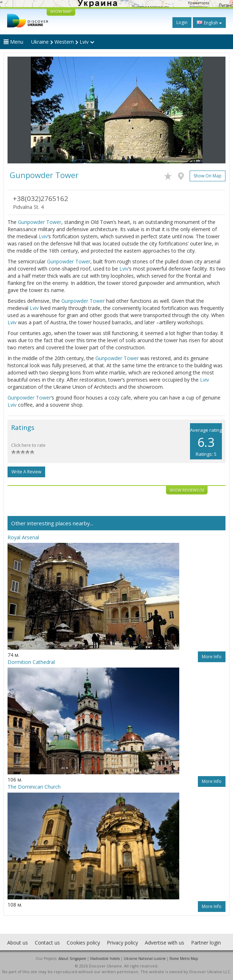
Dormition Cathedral (31, 662)
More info (212, 657)
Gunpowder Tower (40, 222)
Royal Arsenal (23, 537)
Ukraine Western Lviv (63, 42)
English (209, 23)
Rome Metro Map (184, 959)
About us (18, 943)
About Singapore (72, 959)
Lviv (43, 236)
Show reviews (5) (187, 490)
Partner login (206, 943)
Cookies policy (83, 943)
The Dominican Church (34, 787)
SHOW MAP (61, 11)
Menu (13, 42)
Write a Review (26, 472)
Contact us (47, 943)
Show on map (208, 176)
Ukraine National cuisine (145, 959)
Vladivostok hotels (105, 959)
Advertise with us (165, 943)
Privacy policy (122, 943)
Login (182, 22)
